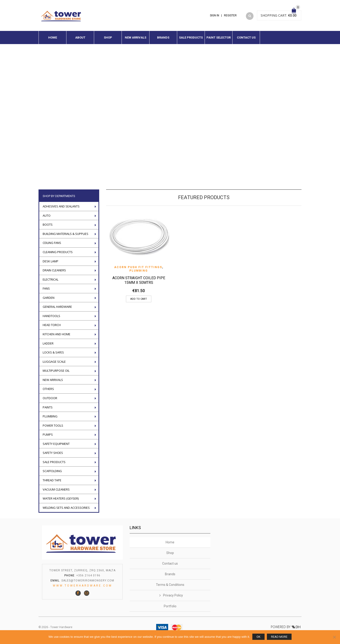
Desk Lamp (51, 264)
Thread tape (52, 483)
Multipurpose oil (56, 373)
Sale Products (191, 40)
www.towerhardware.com (82, 588)
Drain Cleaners (54, 273)
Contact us (246, 40)
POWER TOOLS (53, 428)
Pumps (48, 437)
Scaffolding (52, 474)
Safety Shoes (53, 455)
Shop (108, 40)
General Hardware (57, 309)
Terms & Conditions (170, 587)
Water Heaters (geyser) (61, 501)
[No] (334, 637)
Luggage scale (54, 364)
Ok (258, 637)
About (80, 40)
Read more (279, 637)
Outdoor (50, 401)
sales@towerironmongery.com (88, 583)
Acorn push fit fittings (138, 270)
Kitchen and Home (57, 337)
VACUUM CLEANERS (56, 492)
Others (48, 392)
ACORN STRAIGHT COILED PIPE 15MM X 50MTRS (139, 283)
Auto (47, 218)
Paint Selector (219, 40)
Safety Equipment (56, 446)
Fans (46, 291)
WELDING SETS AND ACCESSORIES (66, 510)
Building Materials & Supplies (66, 237)
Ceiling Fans (52, 246)
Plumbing (139, 273)
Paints (48, 410)
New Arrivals (136, 40)
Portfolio (170, 609)
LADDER (48, 346)
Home (53, 40)
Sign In (215, 17)
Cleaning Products (58, 255)
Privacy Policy (173, 598)
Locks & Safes (53, 355)
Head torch (52, 328)
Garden (49, 300)
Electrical (51, 282)
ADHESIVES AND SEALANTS (61, 209)
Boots (48, 227)
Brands (163, 40)
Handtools (51, 319)
